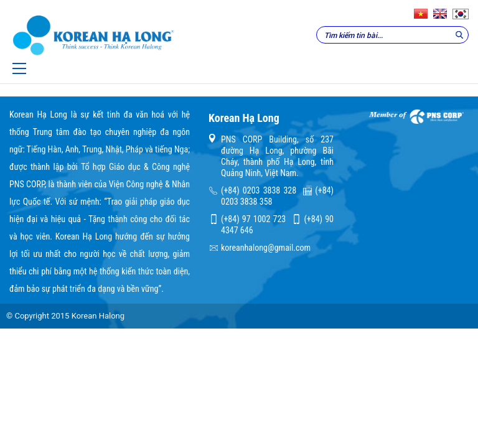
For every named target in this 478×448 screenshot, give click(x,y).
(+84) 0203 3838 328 (259, 190)
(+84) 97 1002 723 (253, 219)
